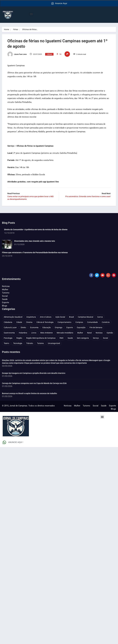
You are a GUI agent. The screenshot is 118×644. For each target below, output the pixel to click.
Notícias (6, 286)
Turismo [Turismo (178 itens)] (40, 343)
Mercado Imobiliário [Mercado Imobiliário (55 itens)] (65, 333)
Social (5, 296)
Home (7, 29)
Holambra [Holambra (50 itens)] (23, 333)
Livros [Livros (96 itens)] (34, 333)
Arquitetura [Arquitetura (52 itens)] (31, 317)
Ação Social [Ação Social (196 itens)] (60, 317)
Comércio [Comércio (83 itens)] (106, 322)
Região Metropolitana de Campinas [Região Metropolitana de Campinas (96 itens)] (41, 338)
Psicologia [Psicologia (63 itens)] (8, 338)
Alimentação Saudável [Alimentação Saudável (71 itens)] (13, 317)
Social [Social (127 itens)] (105, 338)
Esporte (6, 302)
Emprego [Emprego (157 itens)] (59, 327)
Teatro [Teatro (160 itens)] (6, 343)
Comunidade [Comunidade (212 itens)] (92, 322)
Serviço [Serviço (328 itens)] (96, 338)
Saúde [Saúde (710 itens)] (70, 338)
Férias (16, 29)
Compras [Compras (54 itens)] (79, 322)
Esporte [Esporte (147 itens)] (70, 327)
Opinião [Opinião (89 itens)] (110, 333)
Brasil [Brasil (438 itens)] (71, 317)
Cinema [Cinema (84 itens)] (29, 322)
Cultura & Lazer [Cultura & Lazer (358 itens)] (10, 327)
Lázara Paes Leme (17, 54)
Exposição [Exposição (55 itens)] (81, 327)
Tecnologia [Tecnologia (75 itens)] (18, 343)
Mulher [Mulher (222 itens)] (80, 333)
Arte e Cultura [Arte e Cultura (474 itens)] (46, 317)
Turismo (6, 293)
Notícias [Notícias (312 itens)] (99, 333)
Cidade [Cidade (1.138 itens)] (19, 322)
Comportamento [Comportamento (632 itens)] (64, 322)
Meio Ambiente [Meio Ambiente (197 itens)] (47, 333)
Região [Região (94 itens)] (19, 338)
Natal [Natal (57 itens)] (89, 333)
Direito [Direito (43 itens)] (23, 327)
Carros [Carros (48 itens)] (100, 317)
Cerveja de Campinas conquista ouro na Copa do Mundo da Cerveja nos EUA (34, 383)
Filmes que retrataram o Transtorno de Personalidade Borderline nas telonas (35, 252)
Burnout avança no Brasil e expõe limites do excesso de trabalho (29, 393)
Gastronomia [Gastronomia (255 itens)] (9, 333)
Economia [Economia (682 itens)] (34, 327)
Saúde (5, 299)
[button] (31, 14)
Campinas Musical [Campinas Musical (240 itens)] (85, 317)
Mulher (5, 289)
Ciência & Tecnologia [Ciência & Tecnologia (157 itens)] (45, 322)
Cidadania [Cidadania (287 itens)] (8, 322)
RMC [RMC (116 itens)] (62, 338)
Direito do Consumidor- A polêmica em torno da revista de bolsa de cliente (36, 229)
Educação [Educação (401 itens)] (47, 327)
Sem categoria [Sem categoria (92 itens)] (83, 338)
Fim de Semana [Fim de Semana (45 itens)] (96, 327)
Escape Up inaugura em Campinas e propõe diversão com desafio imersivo (34, 373)
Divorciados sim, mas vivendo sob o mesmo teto (35, 241)
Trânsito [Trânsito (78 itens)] (30, 343)
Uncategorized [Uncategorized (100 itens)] (54, 343)
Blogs (5, 306)
